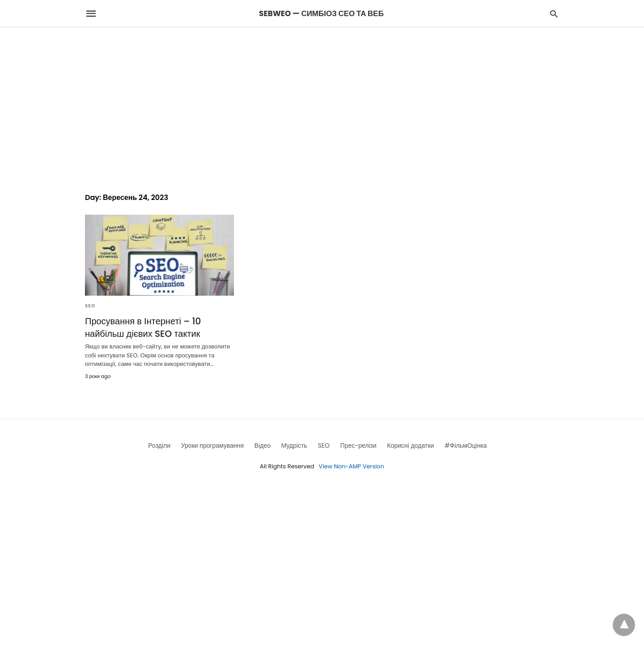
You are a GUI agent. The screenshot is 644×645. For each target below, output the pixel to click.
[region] (322, 103)
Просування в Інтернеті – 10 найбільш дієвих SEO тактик (143, 327)
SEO (90, 306)
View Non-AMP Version (352, 466)
